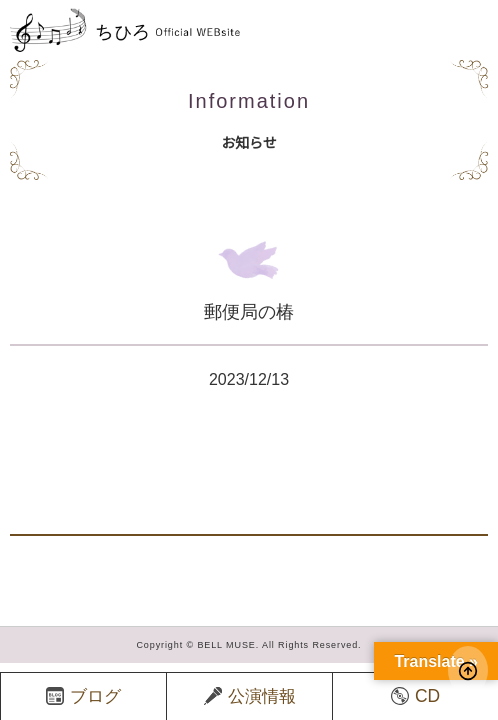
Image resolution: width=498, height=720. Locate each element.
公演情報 (250, 696)
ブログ (83, 696)
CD (415, 696)
